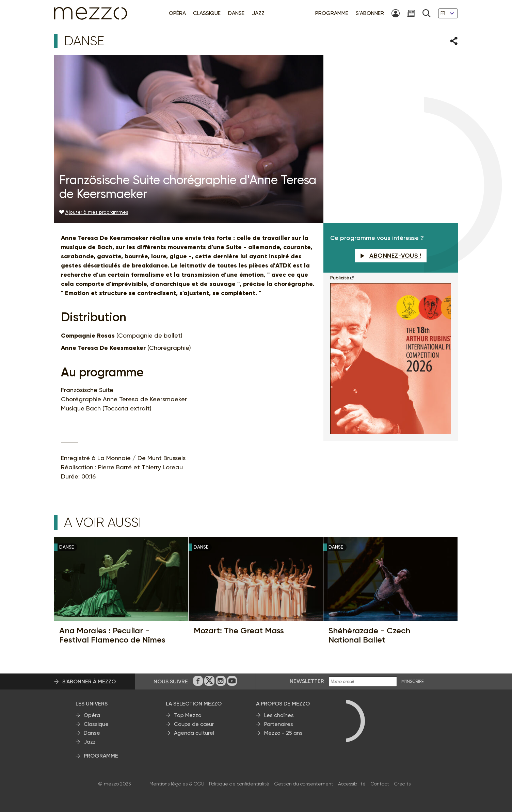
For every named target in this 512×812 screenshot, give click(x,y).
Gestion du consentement (304, 784)
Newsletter (307, 681)
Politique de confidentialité (239, 784)
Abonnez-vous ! (391, 256)
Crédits (402, 784)
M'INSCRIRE (413, 682)
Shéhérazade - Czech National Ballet (369, 635)
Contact (380, 784)
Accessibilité (352, 784)
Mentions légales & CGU (177, 784)
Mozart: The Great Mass (239, 631)
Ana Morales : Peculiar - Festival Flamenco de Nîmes (112, 635)
